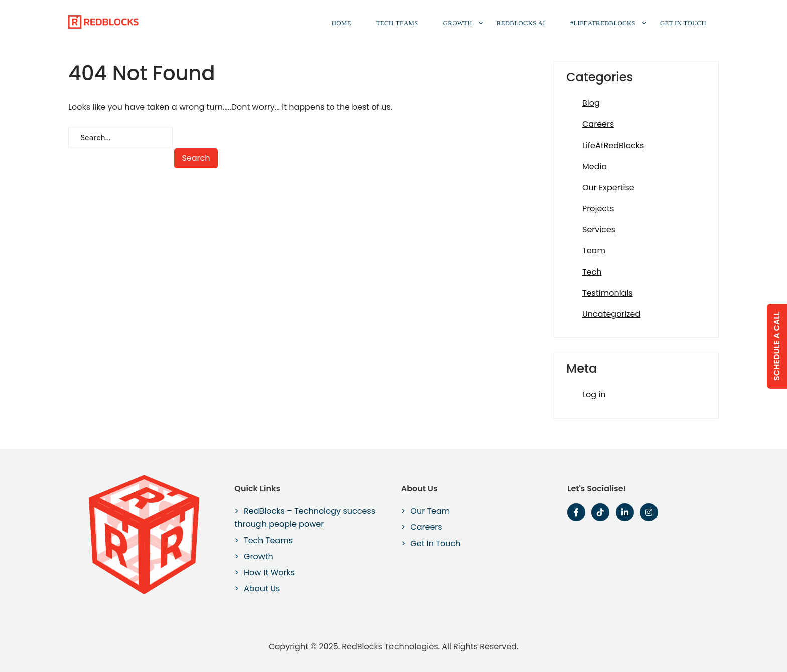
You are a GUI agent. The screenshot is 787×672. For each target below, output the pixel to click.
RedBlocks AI (521, 23)
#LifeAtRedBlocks (603, 23)
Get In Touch (683, 23)
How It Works (269, 572)
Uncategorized (611, 314)
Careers (598, 124)
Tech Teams (397, 23)
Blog (591, 103)
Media (595, 166)
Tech (592, 272)
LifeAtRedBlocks (613, 145)
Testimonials (608, 293)
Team (594, 251)
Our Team (430, 511)
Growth (458, 23)
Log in (594, 395)
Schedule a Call (777, 346)
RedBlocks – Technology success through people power (305, 518)
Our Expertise (608, 187)
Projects (598, 209)
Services (599, 230)
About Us (262, 588)
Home (342, 23)
